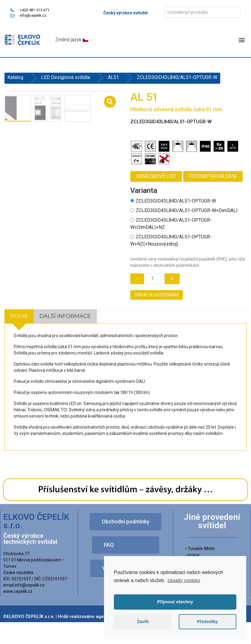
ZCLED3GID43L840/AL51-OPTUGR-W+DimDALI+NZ (171, 224)
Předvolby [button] (207, 622)
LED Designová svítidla (66, 77)
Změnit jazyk (72, 40)
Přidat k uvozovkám (157, 295)
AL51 (113, 77)
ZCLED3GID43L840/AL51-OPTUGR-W (173, 201)
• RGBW (192, 555)
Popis (19, 316)
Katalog (15, 77)
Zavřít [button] (143, 622)
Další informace (65, 316)
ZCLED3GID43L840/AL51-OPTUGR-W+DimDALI (184, 210)
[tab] (19, 316)
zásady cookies (184, 580)
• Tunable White (200, 548)
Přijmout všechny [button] (175, 602)
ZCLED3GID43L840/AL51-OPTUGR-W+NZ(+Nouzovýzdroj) (171, 240)
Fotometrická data (213, 176)
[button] (242, 40)
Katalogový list (156, 176)
